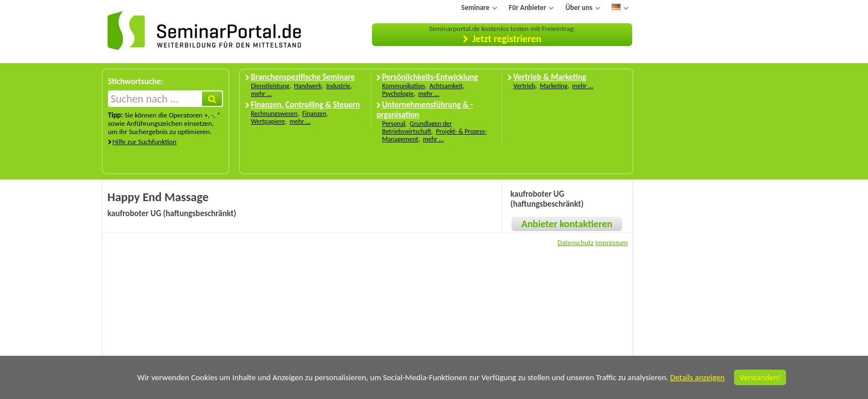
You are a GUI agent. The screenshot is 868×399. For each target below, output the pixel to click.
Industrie (338, 86)
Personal (394, 124)
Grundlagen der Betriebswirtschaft (417, 127)
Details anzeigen (697, 377)
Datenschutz (575, 242)
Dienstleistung (270, 86)
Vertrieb (524, 86)
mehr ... (261, 94)
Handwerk (308, 86)
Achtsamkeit (446, 86)
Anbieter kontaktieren (567, 224)
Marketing (554, 86)
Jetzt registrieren (507, 39)
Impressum (611, 242)
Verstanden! (760, 377)
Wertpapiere (268, 121)
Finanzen (314, 114)
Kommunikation (403, 86)
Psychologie (398, 94)
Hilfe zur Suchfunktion (144, 142)
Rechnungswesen (274, 114)
